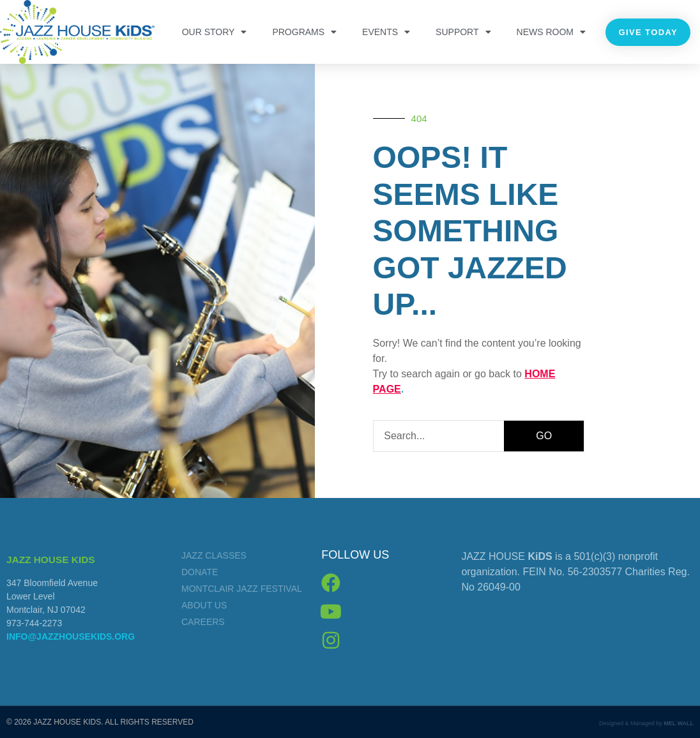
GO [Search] (544, 436)
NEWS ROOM (551, 32)
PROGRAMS (304, 32)
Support (463, 32)
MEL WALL (679, 723)
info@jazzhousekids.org (71, 636)
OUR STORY (215, 32)
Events (386, 32)
